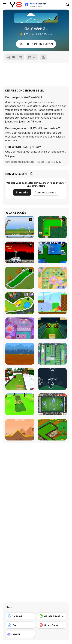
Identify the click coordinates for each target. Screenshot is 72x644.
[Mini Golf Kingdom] (20, 303)
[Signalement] (32, 57)
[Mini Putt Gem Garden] (52, 278)
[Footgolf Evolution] (52, 404)
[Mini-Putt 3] (52, 227)
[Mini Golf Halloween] (52, 328)
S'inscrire (22, 192)
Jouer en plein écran (36, 44)
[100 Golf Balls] (52, 379)
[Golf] (20, 625)
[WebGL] (20, 634)
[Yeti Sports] (20, 227)
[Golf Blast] (52, 303)
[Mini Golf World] (52, 430)
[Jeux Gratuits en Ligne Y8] (16, 5)
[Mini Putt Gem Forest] (20, 328)
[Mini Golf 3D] (20, 404)
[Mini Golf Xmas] (20, 379)
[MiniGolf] (20, 278)
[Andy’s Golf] (20, 354)
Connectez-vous (45, 192)
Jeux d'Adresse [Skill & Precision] (26, 162)
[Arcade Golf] (20, 430)
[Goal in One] (52, 252)
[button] (10, 156)
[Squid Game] (52, 625)
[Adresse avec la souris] (52, 616)
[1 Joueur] (20, 616)
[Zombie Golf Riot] (20, 252)
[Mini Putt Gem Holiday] (52, 354)
